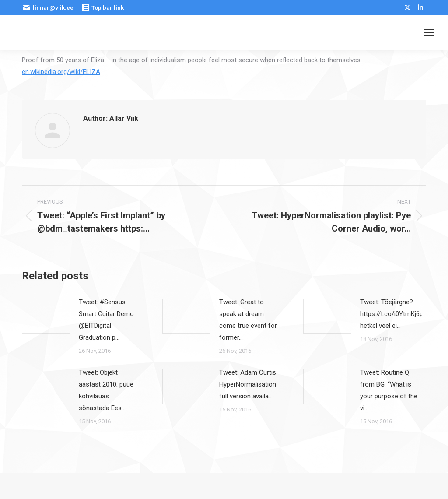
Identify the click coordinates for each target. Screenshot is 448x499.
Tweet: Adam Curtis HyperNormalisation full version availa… (248, 384)
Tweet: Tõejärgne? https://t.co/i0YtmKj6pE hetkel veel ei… (393, 314)
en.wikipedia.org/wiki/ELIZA (61, 72)
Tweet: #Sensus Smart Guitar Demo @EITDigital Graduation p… (106, 320)
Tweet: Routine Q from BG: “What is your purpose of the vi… (389, 390)
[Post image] (46, 316)
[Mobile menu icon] (429, 32)
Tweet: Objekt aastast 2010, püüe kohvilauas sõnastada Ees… (106, 390)
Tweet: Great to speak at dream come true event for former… (248, 320)
